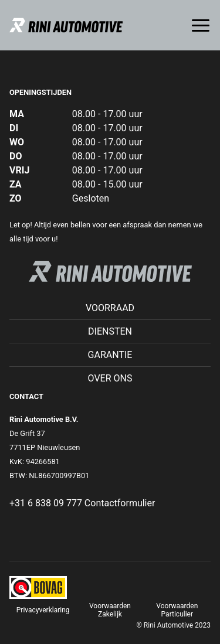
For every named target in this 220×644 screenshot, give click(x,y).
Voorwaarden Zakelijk (110, 610)
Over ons (110, 378)
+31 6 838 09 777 (46, 503)
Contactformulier (120, 503)
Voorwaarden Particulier (177, 610)
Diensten (110, 331)
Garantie (110, 355)
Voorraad (110, 308)
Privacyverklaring (43, 610)
